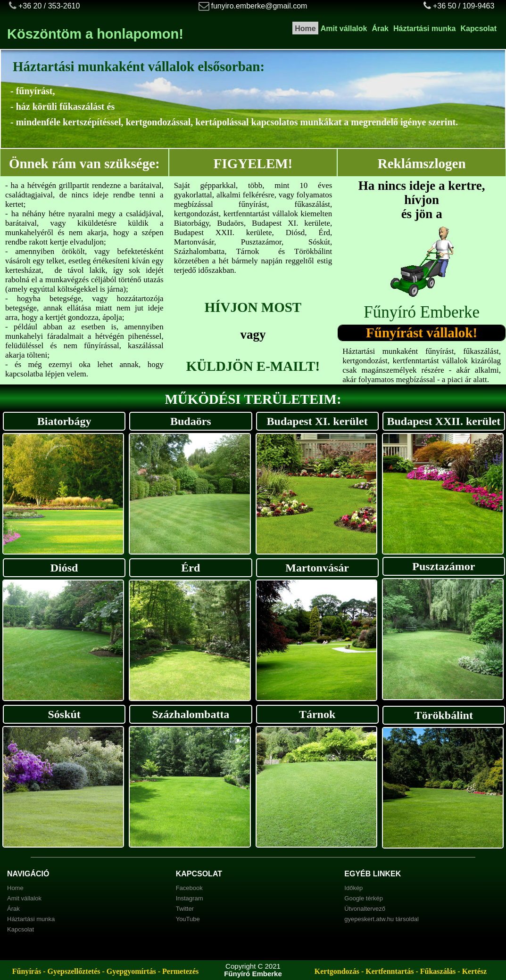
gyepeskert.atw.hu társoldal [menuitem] (382, 919)
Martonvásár (317, 568)
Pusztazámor (444, 566)
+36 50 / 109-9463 (464, 6)
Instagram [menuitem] (190, 898)
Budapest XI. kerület (317, 421)
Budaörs (191, 421)
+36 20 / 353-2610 (49, 6)
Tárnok (317, 714)
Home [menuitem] (305, 29)
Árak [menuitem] (380, 29)
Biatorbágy (64, 421)
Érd (191, 568)
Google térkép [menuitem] (364, 898)
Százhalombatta (191, 714)
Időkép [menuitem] (353, 888)
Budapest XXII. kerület (444, 421)
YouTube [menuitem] (188, 919)
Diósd (64, 568)
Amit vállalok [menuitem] (344, 29)
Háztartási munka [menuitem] (425, 29)
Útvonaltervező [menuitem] (365, 909)
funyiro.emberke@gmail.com (259, 6)
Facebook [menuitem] (189, 888)
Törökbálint (444, 715)
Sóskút (64, 714)
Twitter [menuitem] (185, 909)
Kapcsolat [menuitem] (479, 29)
